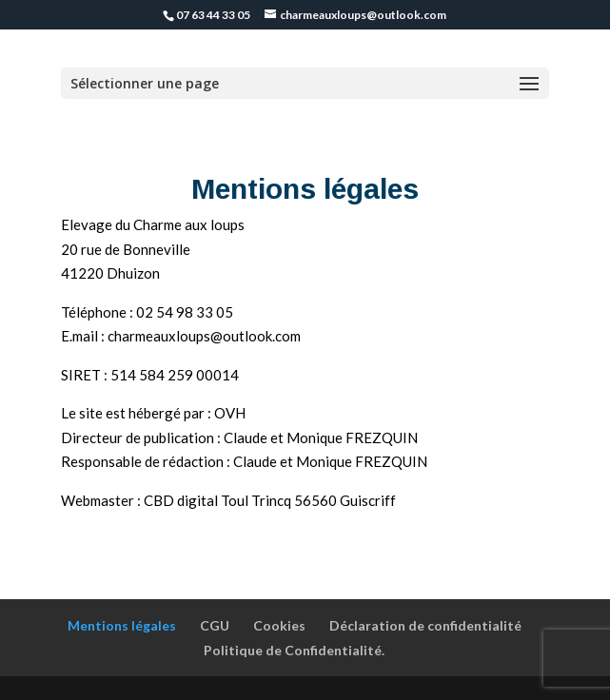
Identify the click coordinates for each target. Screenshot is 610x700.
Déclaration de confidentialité (425, 625)
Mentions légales (122, 625)
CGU (215, 625)
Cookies (279, 625)
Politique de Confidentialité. (294, 650)
